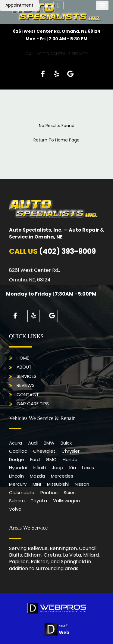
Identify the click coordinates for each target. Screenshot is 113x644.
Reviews (26, 385)
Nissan (82, 484)
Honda (70, 459)
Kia (73, 468)
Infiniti (39, 468)
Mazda (37, 476)
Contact (28, 395)
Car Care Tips (33, 404)
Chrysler (71, 451)
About (24, 367)
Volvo (15, 509)
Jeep (58, 468)
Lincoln (16, 476)
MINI (37, 484)
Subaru (17, 501)
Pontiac (49, 492)
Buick (66, 443)
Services (27, 376)
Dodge (17, 459)
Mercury (18, 484)
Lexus (88, 468)
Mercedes (62, 476)
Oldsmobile (22, 492)
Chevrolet (44, 451)
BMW (49, 443)
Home (23, 358)
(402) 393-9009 (67, 251)
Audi (33, 443)
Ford (35, 459)
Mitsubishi (58, 484)
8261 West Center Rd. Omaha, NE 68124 (57, 31)
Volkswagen (66, 501)
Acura (16, 443)
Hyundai (18, 468)
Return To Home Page (56, 140)
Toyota (39, 501)
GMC (51, 459)
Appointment (19, 5)
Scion (70, 492)
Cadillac (18, 451)
